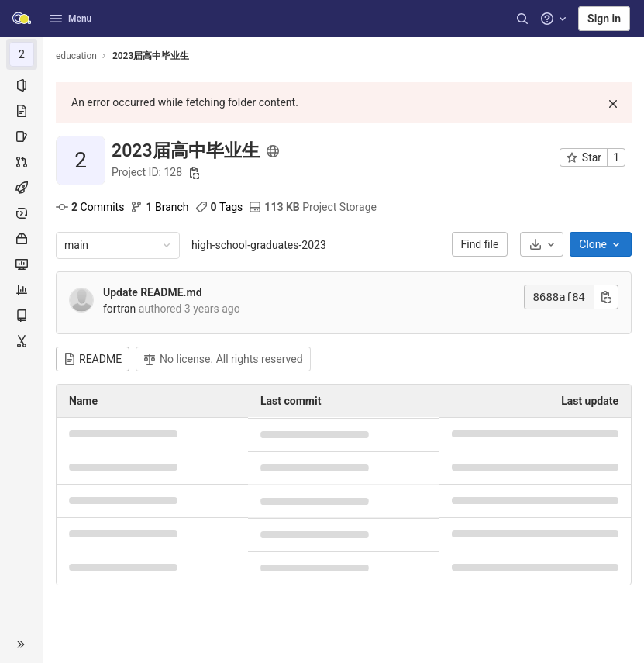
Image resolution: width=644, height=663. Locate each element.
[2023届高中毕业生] (22, 54)
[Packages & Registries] (21, 239)
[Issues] (21, 136)
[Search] (522, 19)
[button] (21, 644)
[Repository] (21, 111)
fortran (119, 309)
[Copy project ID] (195, 173)
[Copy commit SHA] (606, 297)
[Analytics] (21, 290)
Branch (159, 207)
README (93, 359)
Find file (480, 244)
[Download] (542, 244)
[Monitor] (21, 264)
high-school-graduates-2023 (259, 245)
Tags (219, 207)
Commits (90, 207)
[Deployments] (21, 213)
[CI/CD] (21, 188)
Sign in (604, 19)
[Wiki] (21, 316)
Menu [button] (71, 19)
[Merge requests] (21, 162)
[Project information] (21, 85)
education (76, 56)
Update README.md (153, 292)
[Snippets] (21, 341)
